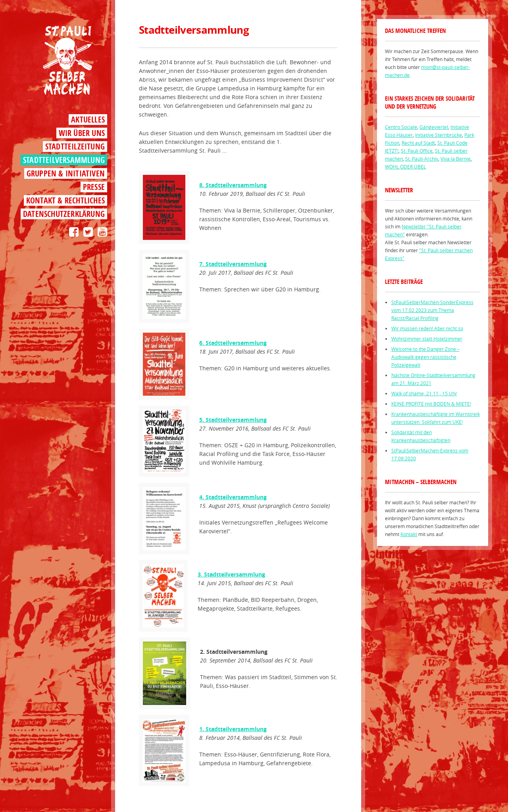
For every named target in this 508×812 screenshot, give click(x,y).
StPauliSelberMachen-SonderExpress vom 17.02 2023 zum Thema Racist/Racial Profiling (432, 310)
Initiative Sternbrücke (439, 135)
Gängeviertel (434, 127)
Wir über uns (82, 133)
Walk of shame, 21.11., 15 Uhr (424, 393)
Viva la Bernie (456, 159)
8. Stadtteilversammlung (233, 185)
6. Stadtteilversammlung (233, 343)
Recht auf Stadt (418, 143)
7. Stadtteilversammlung (233, 264)
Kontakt (409, 534)
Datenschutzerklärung (64, 214)
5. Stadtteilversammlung (233, 420)
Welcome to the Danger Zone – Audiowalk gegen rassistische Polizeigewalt (425, 357)
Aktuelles (88, 120)
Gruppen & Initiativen (66, 173)
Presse (94, 187)
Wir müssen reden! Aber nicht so (427, 328)
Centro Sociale (401, 127)
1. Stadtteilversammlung (233, 729)
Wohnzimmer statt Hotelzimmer (427, 339)
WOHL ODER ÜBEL (405, 167)
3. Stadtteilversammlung (231, 574)
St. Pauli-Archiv (422, 159)
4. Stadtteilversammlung (233, 497)
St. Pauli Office (417, 151)
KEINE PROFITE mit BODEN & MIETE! (431, 404)
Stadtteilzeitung (75, 147)
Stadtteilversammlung (64, 160)
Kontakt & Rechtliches (65, 200)
